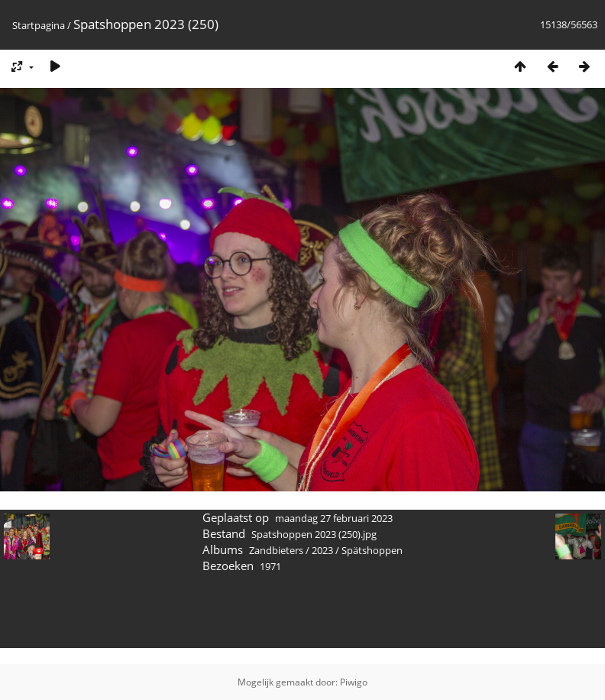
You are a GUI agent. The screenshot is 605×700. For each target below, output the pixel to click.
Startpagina (39, 25)
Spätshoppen (372, 550)
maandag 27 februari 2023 (334, 518)
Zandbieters (276, 550)
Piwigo (354, 682)
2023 (322, 550)
